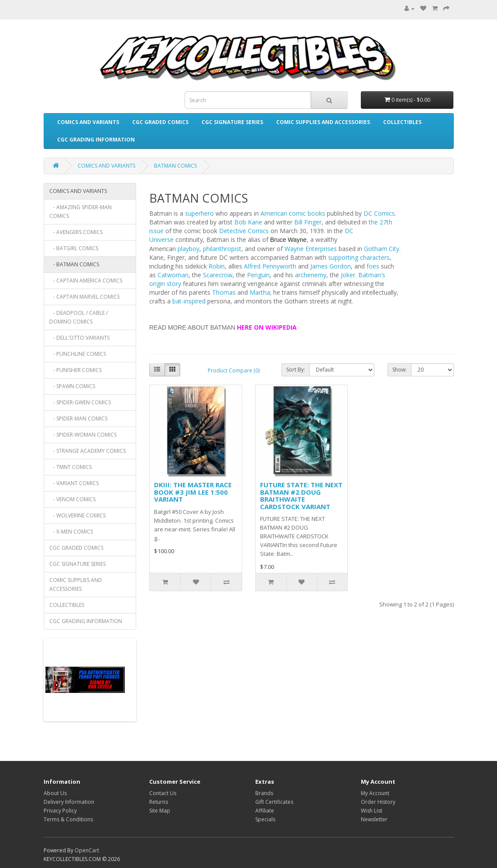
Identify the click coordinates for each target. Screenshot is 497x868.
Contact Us (163, 793)
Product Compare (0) (234, 370)
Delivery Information (69, 802)
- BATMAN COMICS (74, 264)
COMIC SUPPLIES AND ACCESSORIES (323, 122)
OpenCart (87, 850)
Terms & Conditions (68, 819)
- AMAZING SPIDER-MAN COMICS (81, 212)
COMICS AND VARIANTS (88, 122)
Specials (265, 819)
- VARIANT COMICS (74, 483)
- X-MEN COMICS (71, 532)
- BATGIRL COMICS (74, 248)
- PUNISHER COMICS (75, 370)
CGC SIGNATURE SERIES (232, 122)
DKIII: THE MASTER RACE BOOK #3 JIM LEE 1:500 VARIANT (193, 492)
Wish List (372, 811)
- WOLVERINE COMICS (77, 515)
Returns (159, 802)
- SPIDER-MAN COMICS (78, 418)
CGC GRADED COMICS (160, 122)
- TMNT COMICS (70, 467)
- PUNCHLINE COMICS (78, 354)
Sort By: (296, 370)
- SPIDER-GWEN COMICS (80, 402)
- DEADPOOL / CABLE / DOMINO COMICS (79, 317)
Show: (399, 370)
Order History (378, 802)
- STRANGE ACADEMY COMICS (87, 451)
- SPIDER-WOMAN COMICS (83, 435)
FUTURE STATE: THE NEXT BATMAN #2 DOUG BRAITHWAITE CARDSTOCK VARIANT (301, 496)
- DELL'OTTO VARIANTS (79, 338)
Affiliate (265, 811)
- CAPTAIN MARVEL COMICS (84, 297)
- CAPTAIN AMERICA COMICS (86, 281)
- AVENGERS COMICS (76, 232)
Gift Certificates (274, 802)
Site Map (160, 811)
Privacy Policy (60, 811)
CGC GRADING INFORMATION (96, 139)
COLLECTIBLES (402, 122)
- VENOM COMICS (72, 499)
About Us (55, 793)
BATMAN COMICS (175, 166)
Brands (264, 793)
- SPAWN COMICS (72, 386)
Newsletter (374, 819)
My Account (375, 793)
